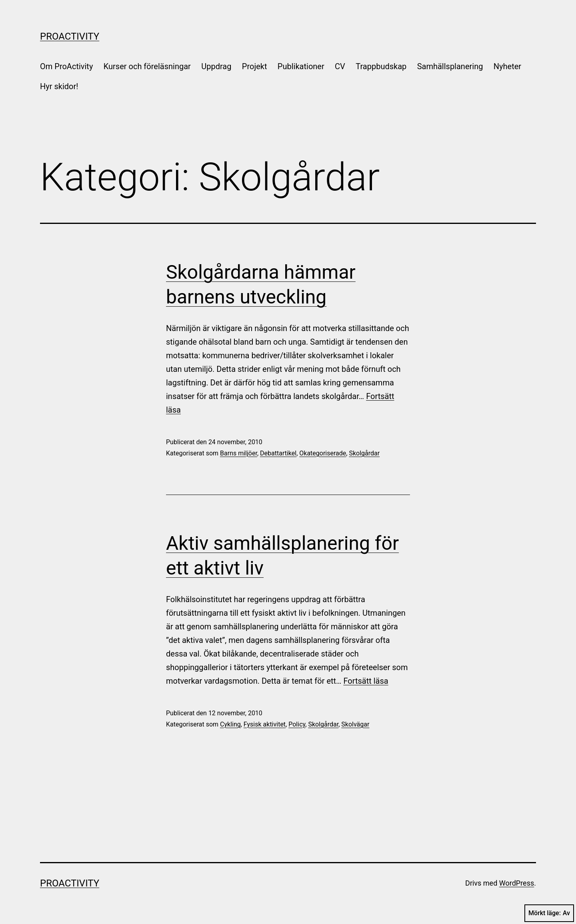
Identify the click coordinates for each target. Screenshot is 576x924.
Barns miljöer (239, 453)
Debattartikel (278, 453)
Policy (297, 724)
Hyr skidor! (59, 86)
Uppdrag (216, 66)
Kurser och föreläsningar (147, 66)
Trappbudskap (381, 66)
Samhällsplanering (450, 66)
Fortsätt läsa (366, 681)
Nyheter (507, 66)
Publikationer (301, 66)
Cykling (230, 724)
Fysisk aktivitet (265, 724)
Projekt (255, 66)
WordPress (517, 883)
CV (340, 66)
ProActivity (70, 36)
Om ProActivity (66, 66)
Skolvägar (355, 724)
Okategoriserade (323, 453)
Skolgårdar (364, 453)
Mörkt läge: (549, 913)
